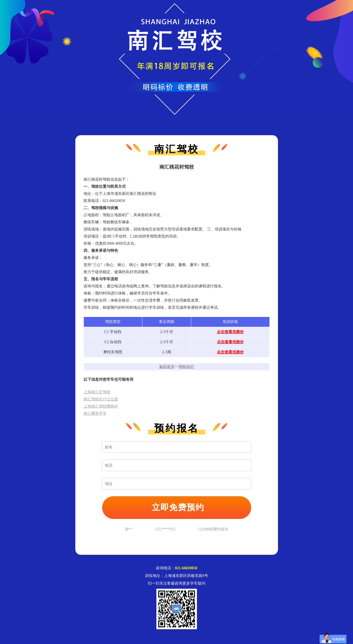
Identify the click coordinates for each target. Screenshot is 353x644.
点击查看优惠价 (230, 332)
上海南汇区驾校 (97, 392)
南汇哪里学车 (95, 413)
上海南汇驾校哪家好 (101, 406)
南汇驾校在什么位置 (101, 399)
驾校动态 (186, 367)
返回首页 (167, 367)
